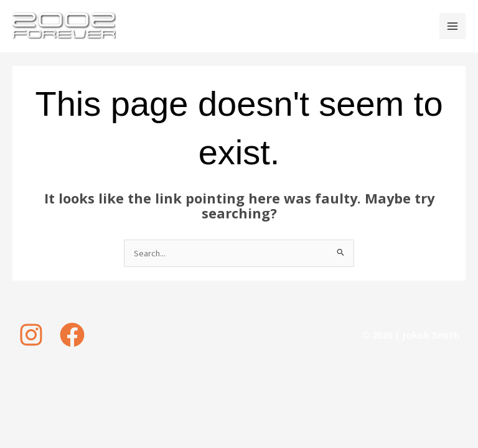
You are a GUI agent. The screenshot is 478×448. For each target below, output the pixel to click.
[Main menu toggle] (452, 26)
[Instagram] (31, 335)
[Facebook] (72, 335)
